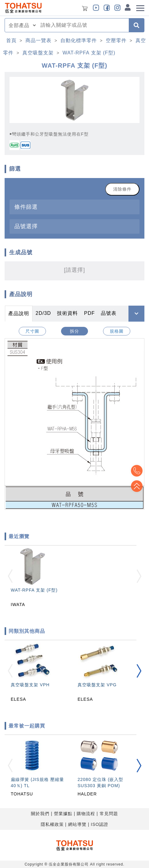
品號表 (109, 313)
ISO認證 (99, 824)
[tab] (74, 207)
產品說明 (19, 313)
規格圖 (117, 331)
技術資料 (67, 313)
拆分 (74, 331)
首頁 (11, 40)
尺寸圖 (32, 331)
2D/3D (43, 313)
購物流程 (86, 814)
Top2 (137, 471)
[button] (139, 671)
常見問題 (109, 814)
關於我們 (40, 814)
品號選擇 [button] (26, 226)
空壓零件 (116, 40)
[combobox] (83, 25)
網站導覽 (77, 824)
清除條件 (122, 189)
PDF (89, 313)
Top (137, 486)
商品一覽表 (38, 40)
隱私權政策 (52, 824)
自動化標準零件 (79, 40)
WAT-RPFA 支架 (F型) (89, 53)
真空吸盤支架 (38, 53)
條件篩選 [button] (26, 207)
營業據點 (63, 814)
